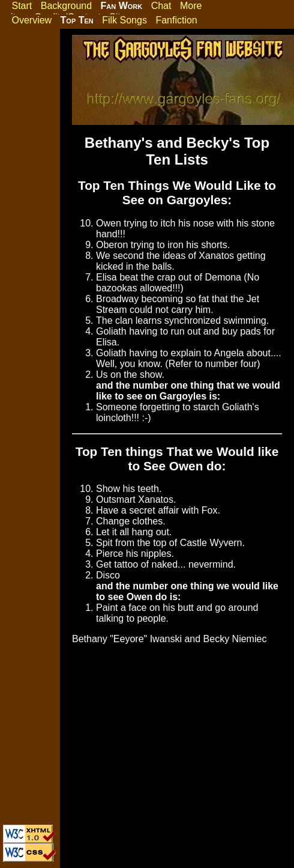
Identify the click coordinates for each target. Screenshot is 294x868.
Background (66, 6)
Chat (161, 6)
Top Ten (77, 20)
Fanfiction (176, 20)
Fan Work (122, 6)
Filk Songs (124, 20)
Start (22, 6)
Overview (31, 20)
